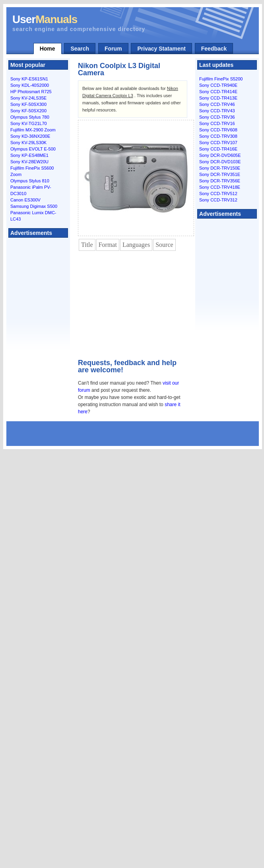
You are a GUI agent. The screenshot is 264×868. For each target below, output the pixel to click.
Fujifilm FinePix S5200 (221, 79)
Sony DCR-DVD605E (220, 155)
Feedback (214, 49)
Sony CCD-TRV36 (217, 117)
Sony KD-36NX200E (30, 136)
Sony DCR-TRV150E (220, 168)
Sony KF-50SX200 (28, 111)
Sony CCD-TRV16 (217, 123)
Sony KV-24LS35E (28, 98)
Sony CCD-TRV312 (218, 200)
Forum (113, 49)
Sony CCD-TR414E (218, 92)
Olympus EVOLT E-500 (33, 149)
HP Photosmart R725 (31, 92)
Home (48, 49)
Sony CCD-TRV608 (218, 130)
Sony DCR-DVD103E (220, 162)
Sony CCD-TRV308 (218, 136)
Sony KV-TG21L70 (29, 123)
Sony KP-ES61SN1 (29, 79)
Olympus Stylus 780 (30, 117)
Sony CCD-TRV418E (220, 187)
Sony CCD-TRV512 (218, 194)
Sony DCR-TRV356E (220, 181)
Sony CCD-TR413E (218, 98)
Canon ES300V (25, 200)
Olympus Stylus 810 (30, 181)
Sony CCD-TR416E (218, 149)
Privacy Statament (161, 49)
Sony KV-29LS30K (28, 143)
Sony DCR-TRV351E (220, 174)
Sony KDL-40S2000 (30, 85)
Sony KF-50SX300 (28, 104)
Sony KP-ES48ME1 (29, 155)
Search (80, 49)
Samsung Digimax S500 (34, 206)
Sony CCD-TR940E (218, 85)
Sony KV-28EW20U (29, 162)
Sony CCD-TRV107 (218, 143)
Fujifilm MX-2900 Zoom (33, 130)
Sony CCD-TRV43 (217, 111)
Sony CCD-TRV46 (217, 104)
